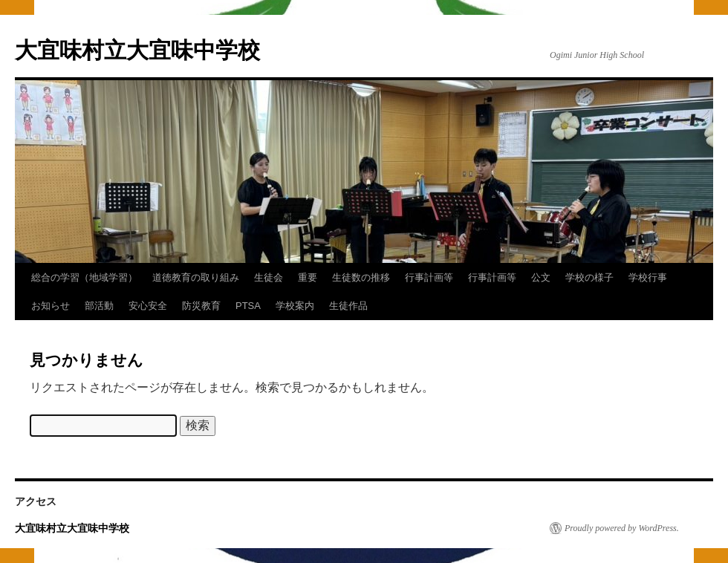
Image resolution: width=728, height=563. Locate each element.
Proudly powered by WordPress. (622, 528)
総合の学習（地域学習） (84, 277)
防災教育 (201, 306)
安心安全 (148, 306)
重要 (308, 277)
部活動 (99, 306)
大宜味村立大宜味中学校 (137, 50)
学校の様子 (589, 277)
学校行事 (648, 277)
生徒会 (269, 277)
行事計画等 (429, 277)
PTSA (248, 306)
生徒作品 (348, 306)
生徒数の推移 (361, 277)
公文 (541, 277)
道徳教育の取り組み (196, 277)
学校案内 (295, 306)
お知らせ (51, 306)
